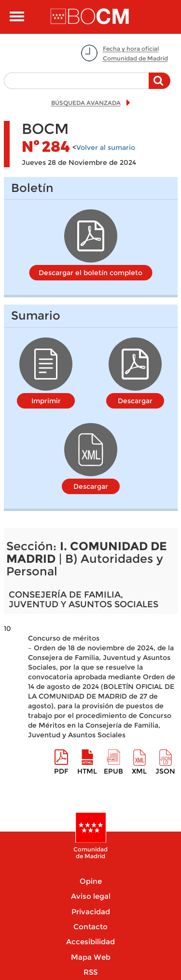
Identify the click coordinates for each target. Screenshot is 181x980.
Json (165, 771)
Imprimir (46, 401)
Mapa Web (91, 957)
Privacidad (91, 912)
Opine (91, 881)
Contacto (90, 927)
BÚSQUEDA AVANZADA (86, 103)
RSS (90, 972)
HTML (87, 771)
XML (139, 771)
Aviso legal (91, 896)
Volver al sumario (106, 147)
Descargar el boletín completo (90, 273)
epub (113, 771)
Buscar (160, 86)
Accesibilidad (90, 942)
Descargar (135, 401)
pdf (61, 771)
